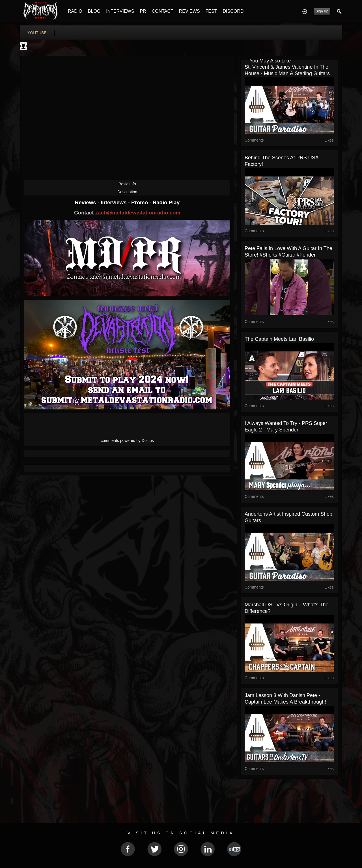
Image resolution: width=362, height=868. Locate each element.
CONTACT (163, 11)
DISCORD (233, 11)
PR (143, 11)
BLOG (94, 11)
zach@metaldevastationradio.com (138, 213)
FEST (211, 11)
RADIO (75, 11)
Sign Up (322, 11)
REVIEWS (189, 11)
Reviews (86, 202)
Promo (140, 202)
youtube (37, 33)
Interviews (114, 202)
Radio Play (166, 202)
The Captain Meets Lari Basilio (279, 339)
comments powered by (127, 440)
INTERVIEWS (120, 11)
